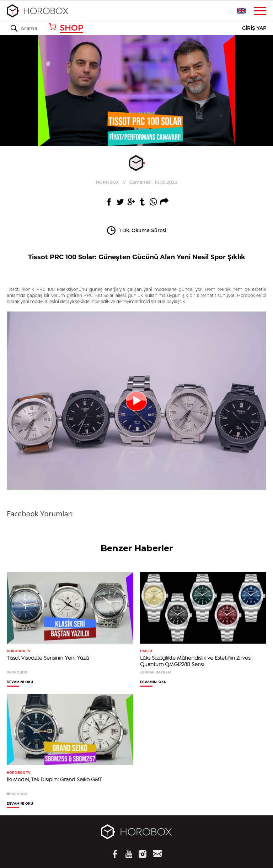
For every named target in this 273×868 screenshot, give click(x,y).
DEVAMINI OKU (20, 682)
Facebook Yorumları (40, 514)
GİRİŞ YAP (254, 28)
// (136, 182)
